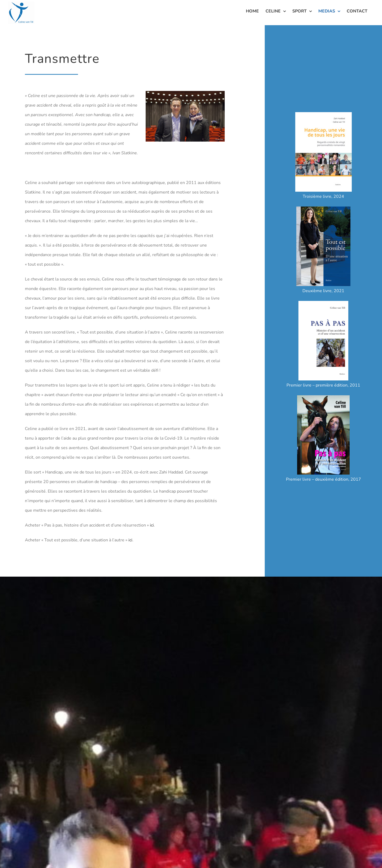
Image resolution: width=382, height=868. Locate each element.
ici (152, 525)
